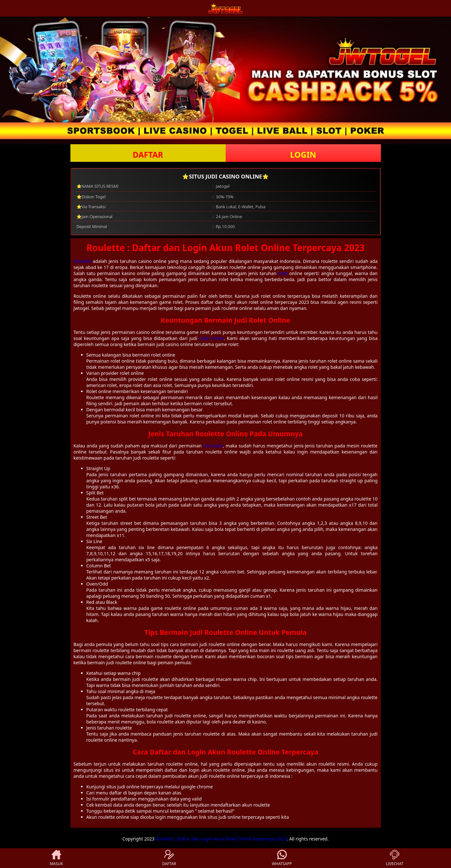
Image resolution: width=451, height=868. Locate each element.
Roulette (82, 261)
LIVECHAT (395, 858)
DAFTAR (148, 154)
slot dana (213, 446)
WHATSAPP (282, 858)
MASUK (56, 858)
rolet (283, 273)
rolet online (211, 338)
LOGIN (303, 154)
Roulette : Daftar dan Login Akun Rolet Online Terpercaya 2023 (221, 839)
